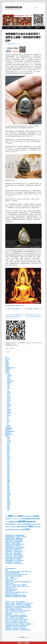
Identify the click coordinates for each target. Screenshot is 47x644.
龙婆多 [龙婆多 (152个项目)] (26, 527)
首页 (8, 28)
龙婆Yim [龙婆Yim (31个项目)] (10, 527)
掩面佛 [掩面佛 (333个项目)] (11, 522)
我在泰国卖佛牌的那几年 (10, 368)
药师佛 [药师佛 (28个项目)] (23, 524)
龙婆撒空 (9, 480)
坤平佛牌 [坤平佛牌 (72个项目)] (7, 519)
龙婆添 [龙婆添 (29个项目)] (7, 530)
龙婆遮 (8, 505)
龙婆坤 (8, 470)
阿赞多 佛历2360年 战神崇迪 (11, 594)
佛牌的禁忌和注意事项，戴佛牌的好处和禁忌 (14, 544)
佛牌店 (7, 360)
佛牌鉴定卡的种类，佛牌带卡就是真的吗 (14, 553)
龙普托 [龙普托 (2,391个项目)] (27, 529)
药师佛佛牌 (9, 412)
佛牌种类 (7, 366)
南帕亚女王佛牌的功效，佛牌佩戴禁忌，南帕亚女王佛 (16, 592)
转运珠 (8, 421)
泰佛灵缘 (7, 371)
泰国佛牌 (21, 28)
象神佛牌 (9, 415)
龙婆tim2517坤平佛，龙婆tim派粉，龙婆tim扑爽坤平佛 (17, 620)
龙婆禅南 (9, 495)
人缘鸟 (8, 378)
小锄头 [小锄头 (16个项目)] (16, 519)
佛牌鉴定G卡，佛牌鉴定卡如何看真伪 (13, 543)
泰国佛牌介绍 (8, 427)
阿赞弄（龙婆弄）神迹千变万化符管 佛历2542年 (15, 612)
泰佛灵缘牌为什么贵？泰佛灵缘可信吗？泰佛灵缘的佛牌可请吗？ (19, 582)
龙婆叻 (8, 468)
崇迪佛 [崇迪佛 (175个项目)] (23, 519)
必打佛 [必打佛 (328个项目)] (33, 519)
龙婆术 (8, 485)
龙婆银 (8, 507)
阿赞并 (8, 454)
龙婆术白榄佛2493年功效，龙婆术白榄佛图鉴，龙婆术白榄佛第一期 (19, 624)
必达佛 (8, 396)
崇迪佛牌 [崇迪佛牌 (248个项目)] (28, 519)
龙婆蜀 (8, 501)
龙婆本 (8, 483)
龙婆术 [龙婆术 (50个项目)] (39, 527)
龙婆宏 (8, 477)
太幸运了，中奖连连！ (10, 577)
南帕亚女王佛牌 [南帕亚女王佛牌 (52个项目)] (30, 516)
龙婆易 (8, 482)
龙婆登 (8, 492)
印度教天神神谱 (9, 614)
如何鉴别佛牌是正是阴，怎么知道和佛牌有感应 (15, 547)
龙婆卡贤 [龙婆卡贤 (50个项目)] (14, 527)
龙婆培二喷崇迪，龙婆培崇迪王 (12, 589)
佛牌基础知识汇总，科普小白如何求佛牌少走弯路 (15, 627)
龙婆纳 (8, 498)
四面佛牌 (9, 383)
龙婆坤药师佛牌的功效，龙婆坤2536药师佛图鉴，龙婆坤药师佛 (18, 606)
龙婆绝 (8, 499)
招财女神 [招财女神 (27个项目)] (7, 522)
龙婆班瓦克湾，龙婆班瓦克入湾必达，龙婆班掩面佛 (16, 585)
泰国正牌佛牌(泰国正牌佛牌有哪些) (12, 573)
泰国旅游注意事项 (9, 434)
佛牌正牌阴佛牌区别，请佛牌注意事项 (13, 562)
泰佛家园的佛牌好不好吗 (10, 591)
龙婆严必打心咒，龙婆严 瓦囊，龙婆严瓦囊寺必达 (15, 602)
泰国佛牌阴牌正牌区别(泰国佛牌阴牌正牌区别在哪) (16, 597)
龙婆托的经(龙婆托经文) (10, 588)
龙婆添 (8, 486)
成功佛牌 (9, 397)
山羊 (8, 390)
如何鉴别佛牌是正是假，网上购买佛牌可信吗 (14, 560)
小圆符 (8, 387)
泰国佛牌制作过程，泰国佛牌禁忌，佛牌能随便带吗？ (16, 615)
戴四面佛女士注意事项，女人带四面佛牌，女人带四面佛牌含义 (18, 605)
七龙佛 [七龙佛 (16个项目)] (6, 516)
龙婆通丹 (9, 502)
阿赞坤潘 (9, 449)
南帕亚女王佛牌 (10, 381)
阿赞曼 (8, 457)
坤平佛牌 (9, 384)
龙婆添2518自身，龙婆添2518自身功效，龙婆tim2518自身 (17, 586)
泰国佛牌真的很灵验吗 (10, 431)
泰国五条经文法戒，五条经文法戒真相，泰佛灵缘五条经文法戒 (18, 608)
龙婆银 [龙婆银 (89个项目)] (23, 530)
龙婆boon (9, 458)
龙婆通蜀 (9, 504)
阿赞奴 (8, 452)
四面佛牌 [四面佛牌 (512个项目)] (36, 516)
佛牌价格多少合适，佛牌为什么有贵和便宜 (14, 556)
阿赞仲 (8, 443)
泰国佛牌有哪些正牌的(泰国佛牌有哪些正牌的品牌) (16, 595)
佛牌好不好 (9, 380)
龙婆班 (8, 489)
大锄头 (8, 386)
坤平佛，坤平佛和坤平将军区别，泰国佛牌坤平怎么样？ (17, 617)
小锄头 (8, 389)
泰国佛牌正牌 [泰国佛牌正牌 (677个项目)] (31, 522)
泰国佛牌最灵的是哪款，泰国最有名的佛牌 (14, 540)
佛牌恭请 (7, 362)
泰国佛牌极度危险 (9, 428)
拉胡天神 (9, 399)
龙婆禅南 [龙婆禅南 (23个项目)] (16, 530)
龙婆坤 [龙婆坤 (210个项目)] (18, 527)
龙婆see (9, 461)
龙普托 (8, 510)
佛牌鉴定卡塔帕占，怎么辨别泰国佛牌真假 (14, 541)
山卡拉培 (9, 440)
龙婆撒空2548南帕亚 (10, 583)
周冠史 (8, 439)
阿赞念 (8, 455)
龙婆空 (8, 497)
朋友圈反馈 (37, 28)
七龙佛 (8, 374)
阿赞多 (8, 451)
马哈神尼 (9, 426)
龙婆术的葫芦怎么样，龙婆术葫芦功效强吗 (14, 552)
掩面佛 (8, 402)
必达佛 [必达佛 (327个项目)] (38, 519)
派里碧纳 (9, 406)
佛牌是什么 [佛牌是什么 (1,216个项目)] (22, 516)
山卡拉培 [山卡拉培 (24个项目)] (19, 519)
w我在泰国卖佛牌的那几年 (11, 569)
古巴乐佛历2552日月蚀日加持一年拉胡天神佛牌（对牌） (17, 574)
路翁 (8, 420)
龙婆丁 (8, 464)
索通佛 (8, 411)
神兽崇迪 (9, 409)
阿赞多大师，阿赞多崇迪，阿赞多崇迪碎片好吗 (15, 618)
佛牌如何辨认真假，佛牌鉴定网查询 (13, 546)
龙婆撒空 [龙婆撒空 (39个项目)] (36, 527)
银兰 (8, 424)
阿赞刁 (8, 446)
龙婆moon (9, 460)
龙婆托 (8, 479)
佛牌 (14, 28)
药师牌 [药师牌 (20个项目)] (31, 524)
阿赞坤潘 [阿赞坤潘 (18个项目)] (39, 524)
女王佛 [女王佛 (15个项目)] (14, 519)
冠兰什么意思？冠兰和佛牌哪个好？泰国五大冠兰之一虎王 (17, 623)
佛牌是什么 (8, 363)
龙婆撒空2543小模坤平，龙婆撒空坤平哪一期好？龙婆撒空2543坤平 (19, 603)
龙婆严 (8, 465)
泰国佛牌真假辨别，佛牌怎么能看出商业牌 (14, 558)
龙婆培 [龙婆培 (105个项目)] (22, 527)
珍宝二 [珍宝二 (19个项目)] (16, 524)
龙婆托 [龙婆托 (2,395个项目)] (31, 526)
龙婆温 (8, 488)
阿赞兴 (8, 445)
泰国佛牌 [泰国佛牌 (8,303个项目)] (22, 522)
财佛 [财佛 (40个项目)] (34, 524)
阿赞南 (8, 448)
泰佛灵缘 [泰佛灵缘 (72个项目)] (16, 522)
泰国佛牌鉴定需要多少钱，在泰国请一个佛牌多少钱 (16, 537)
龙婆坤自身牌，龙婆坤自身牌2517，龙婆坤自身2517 (16, 628)
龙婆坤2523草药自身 (10, 580)
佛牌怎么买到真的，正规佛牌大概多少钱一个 (14, 555)
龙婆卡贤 (9, 467)
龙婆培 (8, 471)
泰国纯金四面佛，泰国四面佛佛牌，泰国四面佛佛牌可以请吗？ (18, 630)
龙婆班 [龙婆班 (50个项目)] (10, 530)
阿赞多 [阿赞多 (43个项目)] (7, 527)
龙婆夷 (8, 476)
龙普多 (8, 508)
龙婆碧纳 (9, 494)
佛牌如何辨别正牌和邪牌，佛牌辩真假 (13, 559)
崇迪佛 (8, 392)
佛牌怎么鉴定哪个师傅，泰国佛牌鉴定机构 (14, 538)
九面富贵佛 (9, 375)
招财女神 (9, 400)
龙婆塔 (8, 473)
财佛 (8, 417)
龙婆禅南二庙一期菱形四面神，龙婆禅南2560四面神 (16, 621)
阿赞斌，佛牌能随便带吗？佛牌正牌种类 (14, 609)
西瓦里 (8, 414)
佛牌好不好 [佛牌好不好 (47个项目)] (15, 516)
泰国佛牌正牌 (8, 430)
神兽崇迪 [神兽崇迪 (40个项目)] (19, 524)
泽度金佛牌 (9, 405)
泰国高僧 (29, 28)
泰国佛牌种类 (8, 433)
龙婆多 (8, 474)
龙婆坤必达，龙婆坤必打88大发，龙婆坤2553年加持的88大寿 (18, 611)
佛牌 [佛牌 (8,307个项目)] (10, 516)
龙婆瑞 (8, 491)
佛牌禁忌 (7, 365)
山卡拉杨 (9, 442)
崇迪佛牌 (9, 393)
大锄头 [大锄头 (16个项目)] (11, 519)
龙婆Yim (9, 463)
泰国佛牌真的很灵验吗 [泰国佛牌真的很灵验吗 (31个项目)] (10, 524)
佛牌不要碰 (8, 359)
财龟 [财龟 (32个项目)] (36, 524)
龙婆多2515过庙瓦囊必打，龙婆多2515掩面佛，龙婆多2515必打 (18, 572)
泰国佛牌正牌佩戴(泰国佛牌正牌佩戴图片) (14, 576)
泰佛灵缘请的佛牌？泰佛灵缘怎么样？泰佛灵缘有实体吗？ (17, 625)
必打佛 (8, 394)
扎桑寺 (7, 570)
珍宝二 (8, 408)
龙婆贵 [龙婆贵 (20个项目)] (19, 530)
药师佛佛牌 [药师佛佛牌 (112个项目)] (27, 524)
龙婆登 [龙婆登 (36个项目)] (13, 530)
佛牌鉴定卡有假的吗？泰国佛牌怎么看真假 (14, 549)
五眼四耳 (9, 377)
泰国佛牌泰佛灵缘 (14, 7)
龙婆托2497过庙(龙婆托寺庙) (11, 579)
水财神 (8, 403)
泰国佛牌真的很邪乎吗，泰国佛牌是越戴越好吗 (15, 535)
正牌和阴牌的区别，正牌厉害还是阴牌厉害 (14, 563)
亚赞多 (8, 437)
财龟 (8, 418)
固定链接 (36, 309)
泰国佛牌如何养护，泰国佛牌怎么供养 (13, 550)
